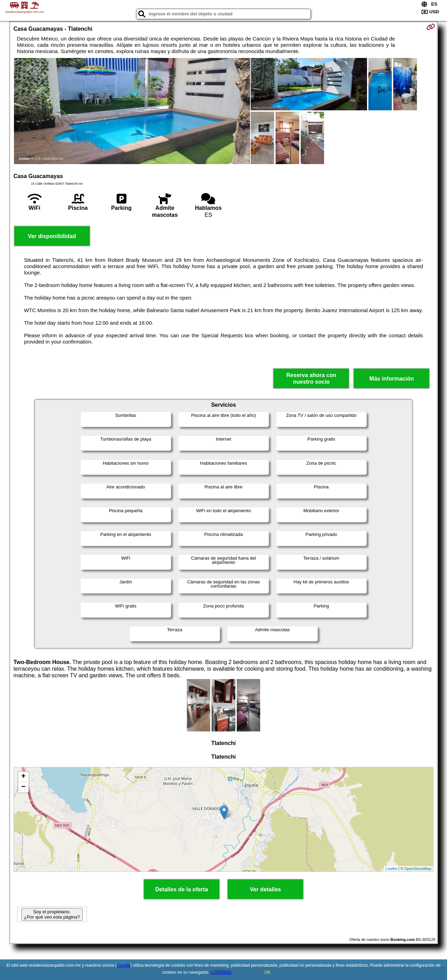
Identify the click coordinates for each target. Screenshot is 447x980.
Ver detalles (266, 889)
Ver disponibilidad (52, 236)
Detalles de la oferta (181, 889)
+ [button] (23, 777)
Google (123, 965)
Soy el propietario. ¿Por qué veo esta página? (52, 914)
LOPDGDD (221, 972)
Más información (392, 379)
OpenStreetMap (418, 869)
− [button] (23, 787)
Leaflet (392, 869)
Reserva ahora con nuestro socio (311, 378)
